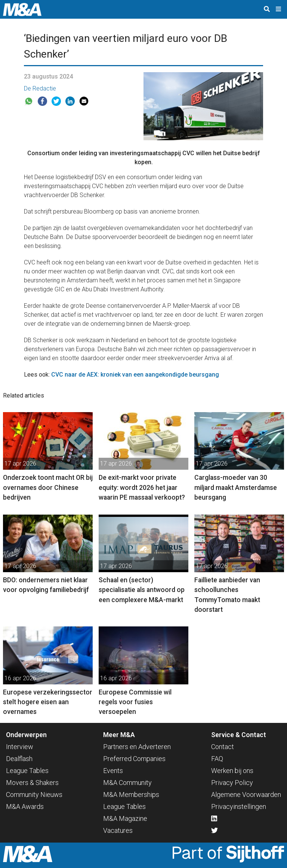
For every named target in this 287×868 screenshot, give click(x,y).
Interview (20, 747)
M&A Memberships (131, 795)
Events (113, 771)
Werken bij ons (232, 771)
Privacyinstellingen (239, 806)
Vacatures (118, 830)
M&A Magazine (125, 818)
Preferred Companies (134, 759)
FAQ (217, 759)
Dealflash (19, 759)
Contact (223, 747)
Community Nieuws (34, 795)
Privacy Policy (232, 783)
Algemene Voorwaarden (246, 795)
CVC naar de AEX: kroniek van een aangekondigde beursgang (135, 375)
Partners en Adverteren (137, 747)
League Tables (27, 771)
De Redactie (40, 88)
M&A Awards (25, 806)
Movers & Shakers (32, 783)
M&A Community (127, 783)
